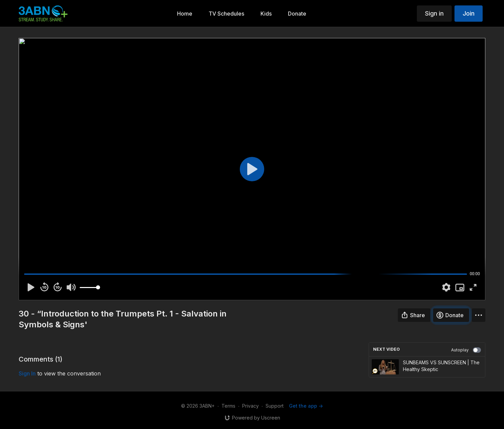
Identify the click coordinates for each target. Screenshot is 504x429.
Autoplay (466, 350)
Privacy (250, 406)
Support (275, 406)
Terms (228, 406)
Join (469, 13)
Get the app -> (306, 406)
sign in (27, 373)
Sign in (434, 13)
